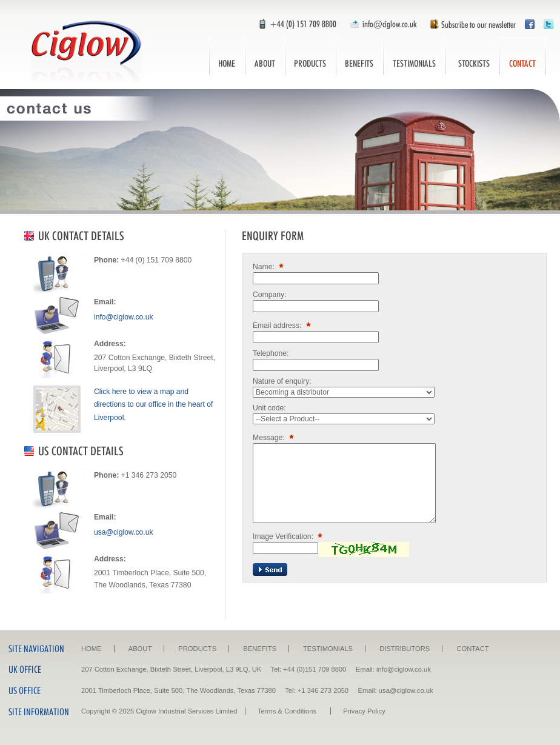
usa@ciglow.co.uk (123, 532)
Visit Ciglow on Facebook (530, 24)
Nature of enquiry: (282, 381)
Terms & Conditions (287, 711)
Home (227, 56)
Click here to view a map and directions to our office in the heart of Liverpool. (153, 405)
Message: (275, 438)
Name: (269, 267)
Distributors (472, 56)
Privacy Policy (364, 711)
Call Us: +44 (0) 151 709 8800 (292, 24)
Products (310, 56)
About (265, 56)
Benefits (359, 56)
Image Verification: (289, 536)
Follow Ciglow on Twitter (548, 24)
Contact (523, 56)
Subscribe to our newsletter (469, 24)
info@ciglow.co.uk (123, 317)
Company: (269, 295)
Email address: (283, 326)
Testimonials (414, 56)
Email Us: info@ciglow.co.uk (382, 24)
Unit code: (269, 408)
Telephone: (271, 353)
